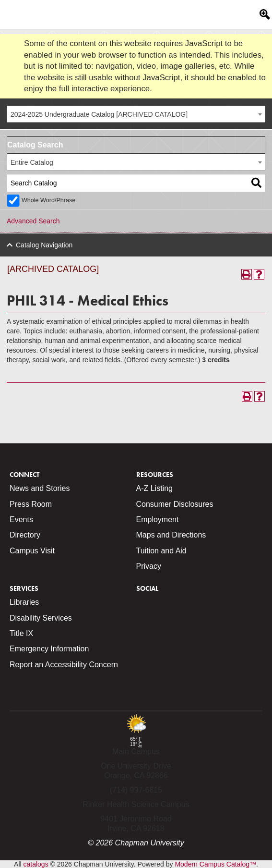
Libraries (24, 602)
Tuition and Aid (161, 551)
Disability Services (41, 618)
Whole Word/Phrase (48, 200)
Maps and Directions (171, 535)
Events (21, 520)
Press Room (31, 504)
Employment (158, 520)
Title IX (21, 633)
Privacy (149, 566)
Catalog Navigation (44, 245)
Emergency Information (49, 649)
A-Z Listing (154, 488)
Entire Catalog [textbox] (32, 162)
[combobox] (136, 114)
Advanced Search (33, 221)
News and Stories (40, 488)
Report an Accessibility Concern (64, 665)
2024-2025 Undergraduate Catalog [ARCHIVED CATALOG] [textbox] (99, 114)
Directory (25, 535)
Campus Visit (32, 551)
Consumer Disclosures (175, 504)
